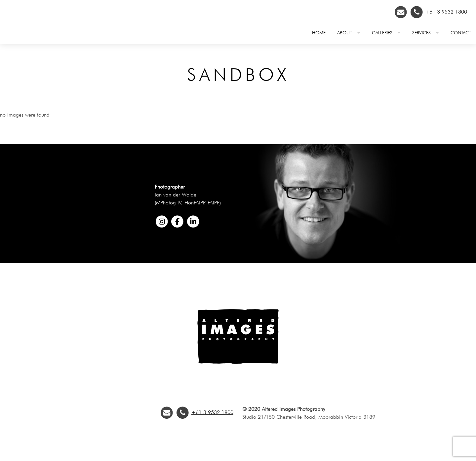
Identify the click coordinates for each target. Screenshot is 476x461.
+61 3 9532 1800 (446, 12)
